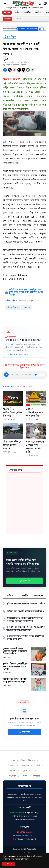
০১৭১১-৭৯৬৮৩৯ (24, 832)
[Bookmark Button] (33, 70)
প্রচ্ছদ (7, 13)
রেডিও (25, 771)
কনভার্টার (36, 776)
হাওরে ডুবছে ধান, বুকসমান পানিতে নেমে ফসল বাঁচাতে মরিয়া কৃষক (25, 638)
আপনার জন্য (39, 596)
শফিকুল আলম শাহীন (32, 813)
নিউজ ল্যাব (25, 766)
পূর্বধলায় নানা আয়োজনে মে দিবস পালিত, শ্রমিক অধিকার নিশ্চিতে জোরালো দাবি (26, 629)
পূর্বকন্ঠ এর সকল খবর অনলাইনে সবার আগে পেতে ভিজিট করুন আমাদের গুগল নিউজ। (26, 292)
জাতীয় (17, 13)
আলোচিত (24, 596)
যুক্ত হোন (25, 581)
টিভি (35, 771)
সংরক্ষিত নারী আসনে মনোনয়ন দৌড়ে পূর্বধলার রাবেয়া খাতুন (15, 681)
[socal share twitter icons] (10, 70)
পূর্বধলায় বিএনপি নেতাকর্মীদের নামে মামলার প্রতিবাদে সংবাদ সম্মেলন (15, 667)
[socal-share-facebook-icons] (5, 70)
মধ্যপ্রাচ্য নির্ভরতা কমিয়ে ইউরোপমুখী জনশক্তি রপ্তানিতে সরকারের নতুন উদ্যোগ (25, 620)
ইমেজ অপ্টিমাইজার (28, 760)
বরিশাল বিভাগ (10, 37)
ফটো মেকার (11, 766)
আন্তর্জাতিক (27, 13)
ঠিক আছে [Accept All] (9, 864)
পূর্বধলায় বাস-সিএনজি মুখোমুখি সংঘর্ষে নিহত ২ (25, 611)
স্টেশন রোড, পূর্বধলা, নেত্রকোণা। (25, 839)
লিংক (25, 776)
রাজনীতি (38, 13)
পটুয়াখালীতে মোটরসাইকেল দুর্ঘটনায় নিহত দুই (13, 413)
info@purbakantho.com (24, 835)
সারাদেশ (27, 308)
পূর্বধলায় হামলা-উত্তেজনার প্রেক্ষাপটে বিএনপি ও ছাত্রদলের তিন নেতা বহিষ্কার (15, 651)
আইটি (38, 766)
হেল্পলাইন (13, 771)
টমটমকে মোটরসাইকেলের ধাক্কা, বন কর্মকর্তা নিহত (35, 413)
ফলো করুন (24, 732)
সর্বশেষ (10, 596)
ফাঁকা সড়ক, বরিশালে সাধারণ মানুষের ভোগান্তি (12, 445)
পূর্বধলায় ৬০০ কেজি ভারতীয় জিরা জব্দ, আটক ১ (26, 604)
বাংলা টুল (13, 776)
